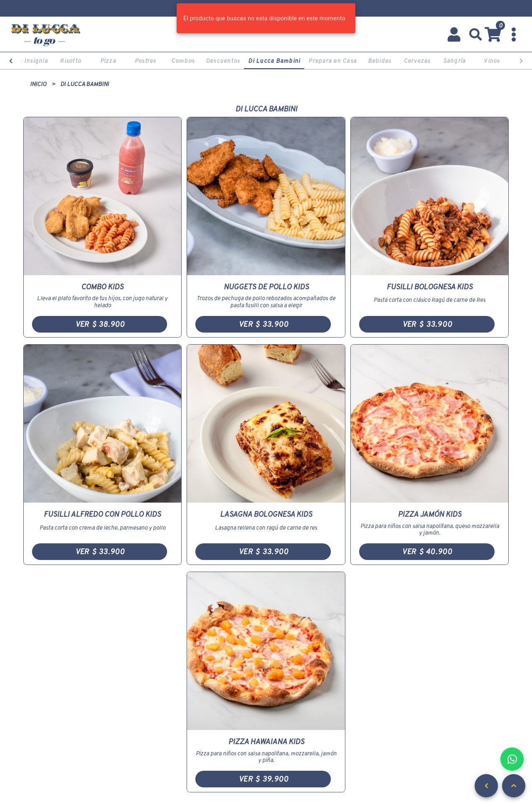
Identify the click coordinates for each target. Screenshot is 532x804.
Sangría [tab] (454, 61)
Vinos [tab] (491, 61)
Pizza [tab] (108, 61)
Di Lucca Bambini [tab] (274, 61)
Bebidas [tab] (380, 61)
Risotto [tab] (70, 61)
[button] (476, 35)
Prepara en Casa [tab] (332, 61)
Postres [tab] (145, 61)
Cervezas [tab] (417, 61)
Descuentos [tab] (223, 61)
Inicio (38, 84)
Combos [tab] (183, 61)
